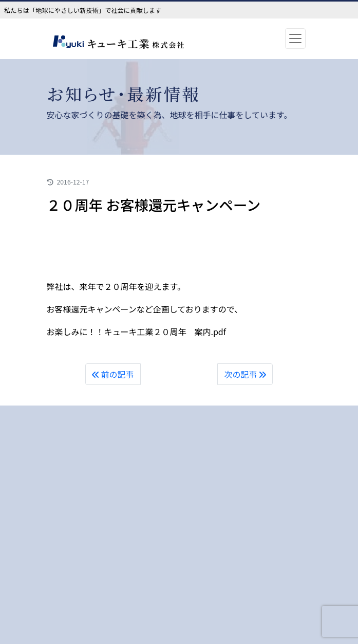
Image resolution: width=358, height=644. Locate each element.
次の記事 (245, 374)
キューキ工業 (135, 43)
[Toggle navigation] (295, 39)
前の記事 (113, 374)
